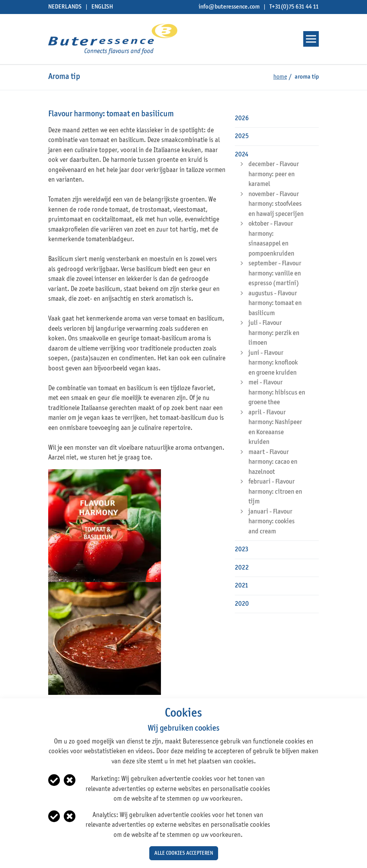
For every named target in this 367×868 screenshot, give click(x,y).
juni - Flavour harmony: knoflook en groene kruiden (273, 363)
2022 (242, 568)
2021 (242, 586)
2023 (242, 550)
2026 (242, 118)
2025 (242, 136)
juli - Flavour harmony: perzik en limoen (274, 333)
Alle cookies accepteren (184, 853)
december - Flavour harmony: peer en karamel (274, 174)
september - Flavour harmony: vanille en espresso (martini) (275, 274)
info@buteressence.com (229, 7)
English (102, 7)
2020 (242, 604)
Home (280, 77)
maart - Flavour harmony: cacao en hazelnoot (273, 462)
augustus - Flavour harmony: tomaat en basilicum (275, 303)
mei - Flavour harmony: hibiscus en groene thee (277, 393)
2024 (242, 155)
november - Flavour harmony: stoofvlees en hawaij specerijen (276, 204)
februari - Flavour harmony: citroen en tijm (275, 492)
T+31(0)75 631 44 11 (294, 7)
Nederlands (65, 7)
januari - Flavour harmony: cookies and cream (272, 522)
